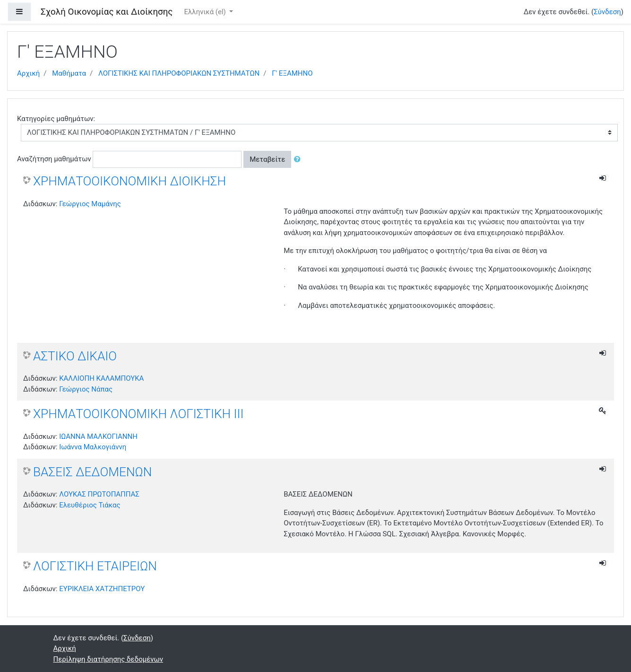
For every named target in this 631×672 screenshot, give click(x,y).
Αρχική (28, 73)
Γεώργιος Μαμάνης (90, 204)
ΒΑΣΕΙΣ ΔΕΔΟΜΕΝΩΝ (92, 472)
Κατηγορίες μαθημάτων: (56, 119)
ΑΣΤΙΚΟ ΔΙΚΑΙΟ (75, 356)
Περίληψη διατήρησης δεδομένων (108, 659)
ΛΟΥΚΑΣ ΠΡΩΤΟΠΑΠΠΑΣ (99, 494)
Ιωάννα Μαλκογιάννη (93, 447)
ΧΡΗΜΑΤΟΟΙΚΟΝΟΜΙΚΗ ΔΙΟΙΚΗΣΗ (130, 181)
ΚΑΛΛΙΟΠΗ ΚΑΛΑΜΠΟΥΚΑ (101, 378)
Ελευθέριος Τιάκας (90, 505)
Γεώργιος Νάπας (86, 389)
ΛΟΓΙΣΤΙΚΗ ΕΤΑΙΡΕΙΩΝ (95, 566)
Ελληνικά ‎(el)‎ (206, 12)
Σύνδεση (607, 12)
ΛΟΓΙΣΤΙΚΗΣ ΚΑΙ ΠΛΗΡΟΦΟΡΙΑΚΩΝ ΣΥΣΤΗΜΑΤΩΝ (179, 73)
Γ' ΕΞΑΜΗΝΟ (292, 73)
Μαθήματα (69, 73)
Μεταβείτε (267, 159)
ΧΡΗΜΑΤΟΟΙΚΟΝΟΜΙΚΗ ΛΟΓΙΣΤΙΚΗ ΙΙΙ (138, 414)
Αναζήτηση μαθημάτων (54, 159)
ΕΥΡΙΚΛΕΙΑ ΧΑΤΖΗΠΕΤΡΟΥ (102, 589)
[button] (299, 160)
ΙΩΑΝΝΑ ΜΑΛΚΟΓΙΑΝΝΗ (98, 436)
